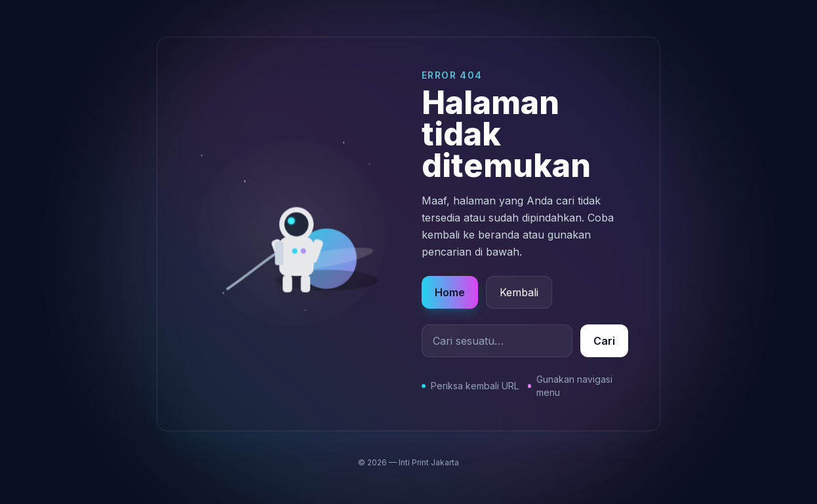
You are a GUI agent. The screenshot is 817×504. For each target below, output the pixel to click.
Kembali (519, 292)
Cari (604, 341)
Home (450, 292)
